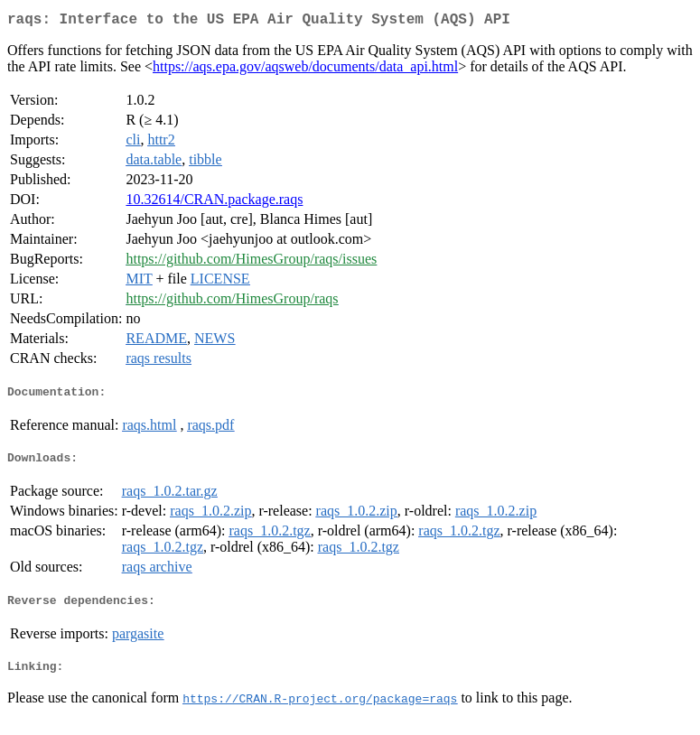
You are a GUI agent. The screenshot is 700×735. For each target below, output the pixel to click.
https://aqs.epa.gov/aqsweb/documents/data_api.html (305, 70)
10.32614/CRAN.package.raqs (214, 203)
